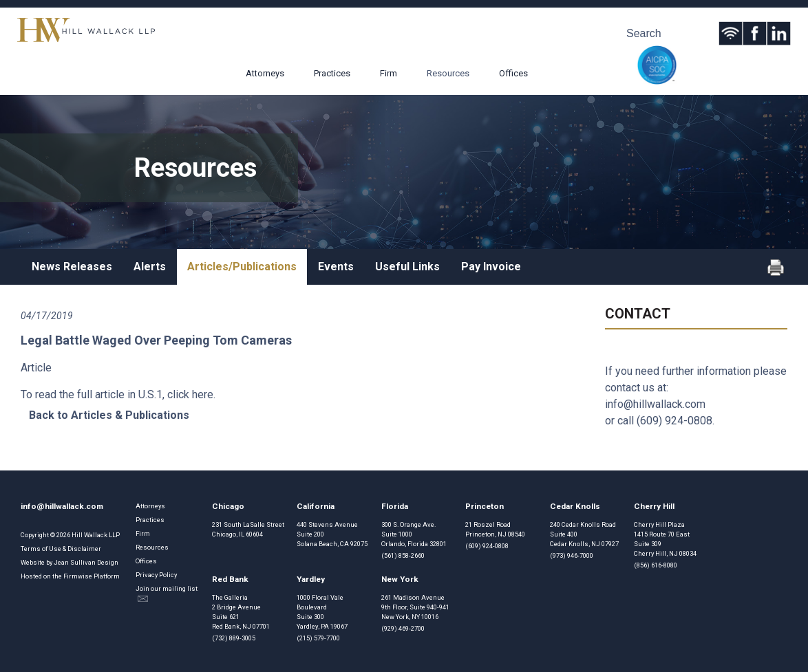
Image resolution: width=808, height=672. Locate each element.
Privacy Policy (156, 575)
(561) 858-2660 (403, 555)
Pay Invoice (491, 267)
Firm (389, 73)
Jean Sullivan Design (86, 562)
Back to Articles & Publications (109, 415)
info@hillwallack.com (655, 404)
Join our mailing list (167, 594)
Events (336, 267)
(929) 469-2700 (403, 628)
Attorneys (265, 73)
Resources (448, 73)
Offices (513, 73)
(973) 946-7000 (572, 555)
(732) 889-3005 (234, 638)
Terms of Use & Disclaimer (61, 549)
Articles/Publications (242, 267)
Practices (332, 73)
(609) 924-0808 (674, 421)
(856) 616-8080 (656, 565)
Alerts (150, 267)
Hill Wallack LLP (96, 535)
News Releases (72, 267)
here (203, 394)
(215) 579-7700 (318, 638)
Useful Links (407, 267)
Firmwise (78, 576)
